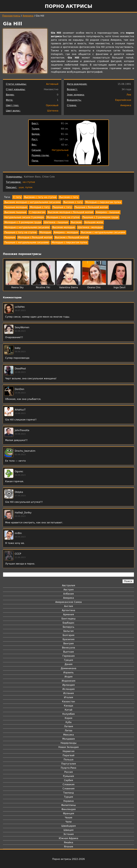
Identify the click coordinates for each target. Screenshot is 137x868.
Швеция (68, 830)
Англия (68, 606)
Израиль (68, 673)
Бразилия (68, 639)
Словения (68, 789)
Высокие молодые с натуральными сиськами (32, 202)
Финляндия (68, 809)
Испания (69, 693)
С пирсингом (37, 212)
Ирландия (69, 685)
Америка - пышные (108, 212)
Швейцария (69, 826)
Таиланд (69, 793)
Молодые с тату (40, 207)
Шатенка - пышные (56, 222)
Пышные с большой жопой (91, 207)
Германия (68, 656)
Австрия (68, 590)
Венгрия (69, 643)
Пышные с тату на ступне (20, 232)
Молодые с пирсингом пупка (103, 202)
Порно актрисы (68, 6)
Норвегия (69, 751)
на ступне (29, 182)
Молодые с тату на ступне (63, 217)
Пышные (10, 237)
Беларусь (68, 627)
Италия (68, 697)
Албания (68, 594)
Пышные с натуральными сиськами (27, 242)
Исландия (68, 689)
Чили (69, 822)
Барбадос (68, 623)
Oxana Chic (94, 287)
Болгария (68, 635)
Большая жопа (94, 222)
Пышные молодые (16, 207)
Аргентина (69, 610)
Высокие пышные (15, 212)
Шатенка (53, 111)
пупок (29, 187)
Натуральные (60, 150)
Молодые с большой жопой (35, 237)
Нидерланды (69, 743)
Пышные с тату (62, 207)
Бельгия (68, 631)
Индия (69, 677)
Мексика (69, 735)
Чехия (68, 818)
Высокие (76, 222)
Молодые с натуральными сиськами (27, 227)
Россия (68, 772)
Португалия (68, 764)
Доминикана (68, 668)
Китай (68, 710)
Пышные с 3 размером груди (100, 217)
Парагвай (69, 755)
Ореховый (52, 105)
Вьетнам (69, 652)
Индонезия (68, 681)
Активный (52, 84)
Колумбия (68, 714)
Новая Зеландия (68, 747)
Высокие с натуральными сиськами (103, 232)
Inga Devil (119, 287)
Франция (68, 813)
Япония (69, 847)
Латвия (68, 726)
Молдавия (68, 739)
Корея (68, 718)
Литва (68, 731)
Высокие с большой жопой (71, 237)
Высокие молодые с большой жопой (70, 212)
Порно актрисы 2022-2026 (68, 859)
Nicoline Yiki (43, 287)
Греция (68, 660)
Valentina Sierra (68, 287)
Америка (28, 16)
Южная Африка (68, 838)
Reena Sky (17, 287)
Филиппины (68, 805)
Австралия (68, 585)
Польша (69, 760)
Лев (129, 95)
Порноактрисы (11, 16)
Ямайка (68, 842)
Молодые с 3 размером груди (23, 222)
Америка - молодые (66, 232)
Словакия (68, 784)
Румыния (68, 776)
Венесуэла (68, 648)
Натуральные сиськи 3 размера (24, 217)
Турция (68, 797)
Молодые (45, 232)
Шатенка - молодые (90, 227)
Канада (68, 706)
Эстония (69, 834)
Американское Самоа (68, 602)
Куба (68, 722)
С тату (17, 197)
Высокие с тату (69, 197)
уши (21, 187)
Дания (68, 664)
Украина (68, 801)
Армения (69, 614)
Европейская (123, 100)
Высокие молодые (64, 227)
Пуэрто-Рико (68, 768)
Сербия (68, 780)
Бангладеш (68, 619)
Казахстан (68, 702)
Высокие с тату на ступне (40, 197)
